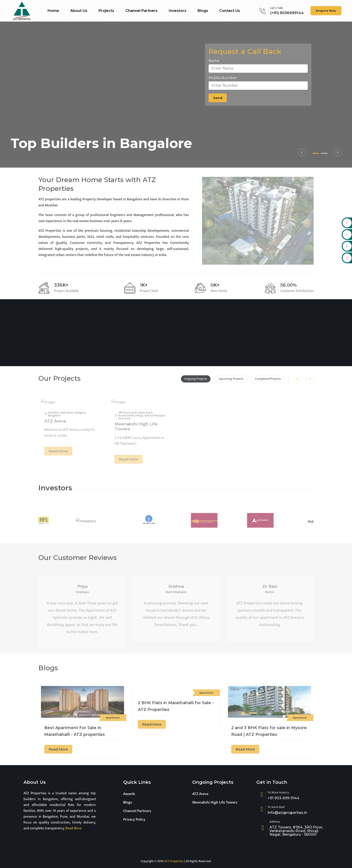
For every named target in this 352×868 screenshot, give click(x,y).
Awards (129, 794)
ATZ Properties (174, 861)
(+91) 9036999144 (287, 13)
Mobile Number (223, 78)
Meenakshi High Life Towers (215, 802)
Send (218, 98)
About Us (79, 11)
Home (53, 11)
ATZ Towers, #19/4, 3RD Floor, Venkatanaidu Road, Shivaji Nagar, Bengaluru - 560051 (296, 831)
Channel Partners (142, 11)
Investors (178, 11)
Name (214, 61)
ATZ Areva (200, 794)
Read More (73, 828)
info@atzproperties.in (287, 813)
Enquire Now (326, 11)
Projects (106, 11)
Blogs (203, 11)
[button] (302, 153)
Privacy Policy (134, 819)
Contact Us (230, 11)
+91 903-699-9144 (283, 798)
